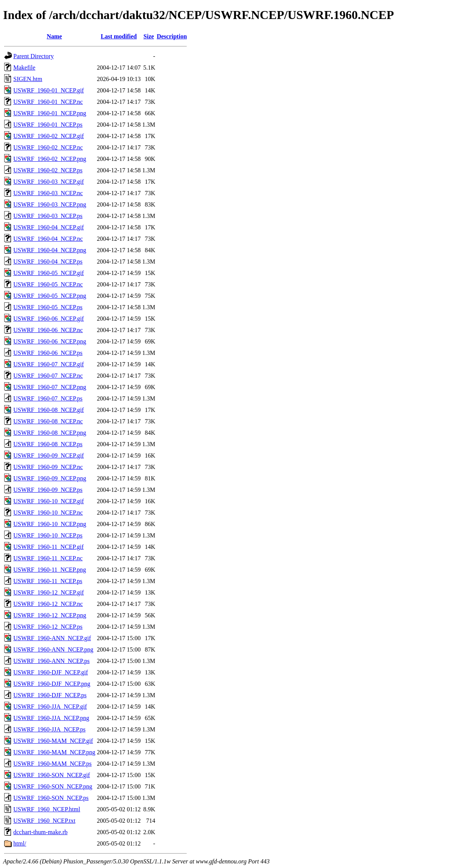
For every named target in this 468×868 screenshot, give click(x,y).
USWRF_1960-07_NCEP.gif (49, 364)
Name (54, 36)
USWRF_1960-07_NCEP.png (50, 387)
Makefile (24, 68)
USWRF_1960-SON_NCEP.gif (52, 775)
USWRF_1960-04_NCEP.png (50, 250)
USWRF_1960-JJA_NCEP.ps (49, 729)
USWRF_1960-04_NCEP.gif (49, 227)
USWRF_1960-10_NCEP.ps (48, 535)
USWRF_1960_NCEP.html (47, 809)
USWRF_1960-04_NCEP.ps (48, 262)
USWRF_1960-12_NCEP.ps (48, 627)
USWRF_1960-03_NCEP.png (50, 204)
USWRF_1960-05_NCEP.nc (48, 284)
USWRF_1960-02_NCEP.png (50, 159)
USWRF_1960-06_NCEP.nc (48, 330)
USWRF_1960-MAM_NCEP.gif (53, 741)
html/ (20, 843)
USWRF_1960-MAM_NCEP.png (54, 752)
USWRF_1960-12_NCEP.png (50, 615)
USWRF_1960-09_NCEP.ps (48, 490)
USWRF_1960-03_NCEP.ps (48, 216)
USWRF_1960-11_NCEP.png (50, 570)
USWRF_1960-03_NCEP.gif (49, 182)
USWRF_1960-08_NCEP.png (50, 433)
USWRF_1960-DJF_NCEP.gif (51, 672)
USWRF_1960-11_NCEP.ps (48, 581)
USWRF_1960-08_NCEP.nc (48, 421)
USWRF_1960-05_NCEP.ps (48, 307)
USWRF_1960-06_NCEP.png (50, 341)
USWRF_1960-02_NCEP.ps (48, 170)
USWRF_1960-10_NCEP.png (50, 524)
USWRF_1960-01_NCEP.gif (49, 90)
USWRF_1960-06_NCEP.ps (48, 353)
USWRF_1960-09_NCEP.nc (48, 467)
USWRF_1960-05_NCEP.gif (49, 273)
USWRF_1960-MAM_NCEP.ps (53, 764)
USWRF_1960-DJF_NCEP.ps (50, 695)
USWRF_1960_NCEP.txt (44, 821)
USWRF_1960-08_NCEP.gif (49, 410)
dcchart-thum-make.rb (41, 832)
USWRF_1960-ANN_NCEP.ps (51, 661)
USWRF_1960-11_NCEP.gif (49, 547)
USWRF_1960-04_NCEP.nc (48, 239)
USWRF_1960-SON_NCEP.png (53, 786)
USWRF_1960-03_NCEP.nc (48, 193)
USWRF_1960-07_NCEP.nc (48, 376)
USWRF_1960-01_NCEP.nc (48, 102)
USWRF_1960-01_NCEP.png (50, 113)
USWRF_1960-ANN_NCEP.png (53, 649)
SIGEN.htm (28, 79)
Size (149, 36)
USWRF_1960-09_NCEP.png (50, 478)
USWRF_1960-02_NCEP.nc (48, 147)
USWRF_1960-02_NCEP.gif (49, 136)
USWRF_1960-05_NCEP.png (50, 296)
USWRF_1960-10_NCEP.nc (48, 513)
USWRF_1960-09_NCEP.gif (49, 455)
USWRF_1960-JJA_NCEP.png (51, 718)
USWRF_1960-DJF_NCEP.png (52, 684)
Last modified (119, 36)
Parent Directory (33, 56)
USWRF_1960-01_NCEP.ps (48, 125)
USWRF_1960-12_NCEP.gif (49, 592)
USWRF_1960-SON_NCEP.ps (51, 798)
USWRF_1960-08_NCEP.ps (48, 444)
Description (172, 36)
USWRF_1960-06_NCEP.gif (49, 319)
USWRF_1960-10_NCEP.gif (49, 501)
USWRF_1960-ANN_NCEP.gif (52, 638)
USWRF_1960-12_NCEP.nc (48, 604)
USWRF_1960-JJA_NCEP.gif (50, 707)
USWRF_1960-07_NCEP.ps (48, 398)
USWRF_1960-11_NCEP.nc (48, 558)
